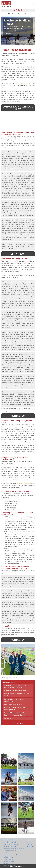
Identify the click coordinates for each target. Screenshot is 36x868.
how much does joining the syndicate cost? (17, 695)
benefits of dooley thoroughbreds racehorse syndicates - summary (16, 714)
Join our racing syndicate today (18, 108)
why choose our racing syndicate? (16, 691)
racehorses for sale (25, 83)
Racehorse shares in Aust (11, 855)
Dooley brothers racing (10, 842)
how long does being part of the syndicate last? (15, 700)
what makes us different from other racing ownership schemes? (16, 686)
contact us (8, 718)
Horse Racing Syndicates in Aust (15, 849)
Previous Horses (9, 861)
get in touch (18, 254)
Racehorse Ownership (10, 846)
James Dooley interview (12, 844)
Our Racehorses (8, 857)
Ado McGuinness (9, 866)
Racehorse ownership (10, 840)
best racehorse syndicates (13, 704)
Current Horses (9, 859)
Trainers (5, 864)
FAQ (5, 853)
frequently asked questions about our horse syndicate (17, 709)
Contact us (18, 416)
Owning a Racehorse (11, 851)
